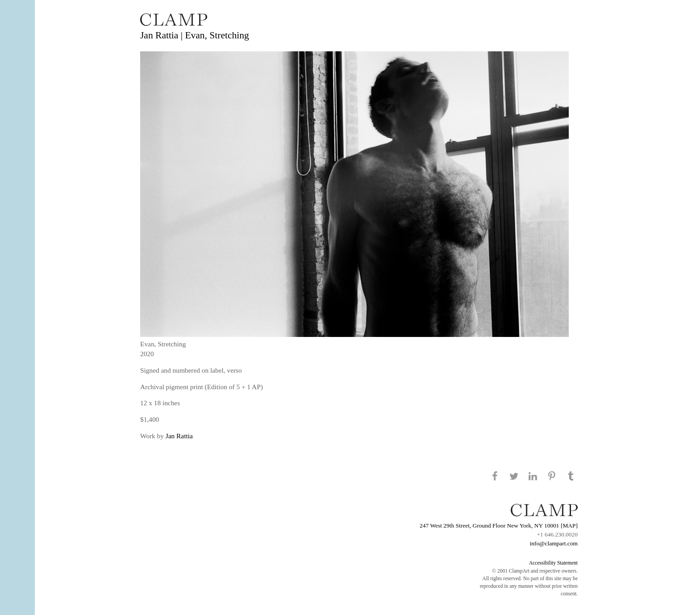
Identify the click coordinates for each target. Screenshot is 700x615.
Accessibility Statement (553, 563)
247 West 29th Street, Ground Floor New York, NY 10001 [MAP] (499, 526)
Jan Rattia (179, 436)
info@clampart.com (554, 543)
